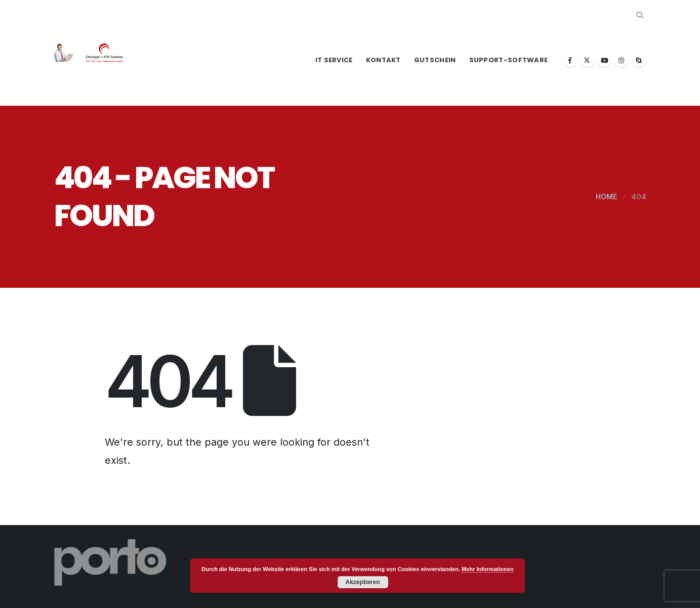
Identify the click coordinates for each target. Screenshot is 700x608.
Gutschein (435, 60)
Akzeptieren (362, 582)
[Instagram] (622, 60)
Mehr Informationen (488, 569)
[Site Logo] (95, 53)
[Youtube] (604, 60)
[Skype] (639, 60)
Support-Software (509, 60)
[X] (587, 60)
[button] (640, 15)
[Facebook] (570, 60)
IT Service (334, 60)
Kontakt (383, 60)
